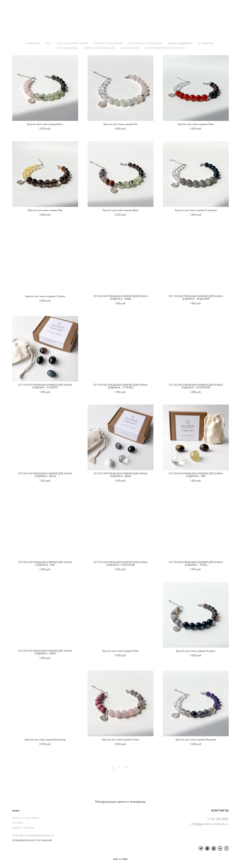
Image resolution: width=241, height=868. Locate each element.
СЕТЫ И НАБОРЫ (67, 48)
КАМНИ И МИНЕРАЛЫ (108, 43)
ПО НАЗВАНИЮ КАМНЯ (72, 43)
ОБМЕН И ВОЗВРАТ (24, 828)
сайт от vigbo (120, 859)
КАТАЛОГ (18, 823)
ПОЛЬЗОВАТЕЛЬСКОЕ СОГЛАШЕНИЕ (32, 840)
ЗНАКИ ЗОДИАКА (180, 43)
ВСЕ (48, 43)
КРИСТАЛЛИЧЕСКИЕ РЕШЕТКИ (165, 48)
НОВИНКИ (33, 43)
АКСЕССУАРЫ (130, 48)
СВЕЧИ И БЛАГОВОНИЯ (99, 48)
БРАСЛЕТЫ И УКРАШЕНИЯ (145, 43)
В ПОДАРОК (206, 43)
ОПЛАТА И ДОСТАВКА (26, 818)
